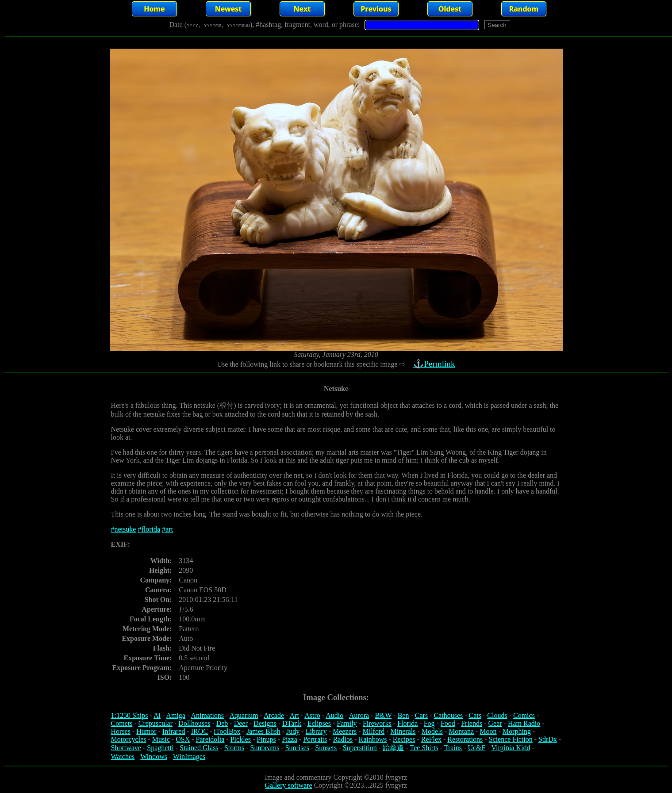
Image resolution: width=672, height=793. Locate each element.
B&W (383, 715)
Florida (407, 723)
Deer (241, 723)
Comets (122, 723)
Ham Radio (524, 723)
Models (432, 731)
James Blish (263, 731)
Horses (121, 731)
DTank (292, 723)
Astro (312, 715)
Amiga (176, 715)
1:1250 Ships (130, 715)
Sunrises (297, 748)
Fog (429, 723)
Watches (123, 757)
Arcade (274, 715)
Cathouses (448, 715)
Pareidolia (210, 739)
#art (167, 529)
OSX (183, 739)
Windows (154, 757)
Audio (334, 715)
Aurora (359, 715)
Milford (373, 731)
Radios (343, 739)
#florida (149, 529)
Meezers (345, 731)
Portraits (315, 739)
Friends (472, 723)
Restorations (465, 739)
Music (161, 739)
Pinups (266, 739)
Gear (495, 723)
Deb (222, 723)
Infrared (174, 731)
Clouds (497, 715)
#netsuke (124, 529)
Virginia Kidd (511, 748)
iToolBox (227, 731)
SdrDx (548, 739)
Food (448, 723)
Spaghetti (160, 748)
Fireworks (377, 723)
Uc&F (476, 748)
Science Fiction (511, 739)
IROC (200, 731)
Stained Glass (199, 748)
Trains (453, 748)
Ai (157, 715)
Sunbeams (265, 748)
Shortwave (126, 748)
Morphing (517, 731)
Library (316, 731)
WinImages (189, 757)
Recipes (404, 739)
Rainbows (372, 739)
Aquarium (244, 715)
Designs (265, 723)
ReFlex (431, 739)
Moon (488, 731)
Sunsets (326, 748)
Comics (524, 715)
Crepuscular (156, 723)
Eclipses (319, 723)
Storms (234, 748)
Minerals (403, 731)
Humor (146, 731)
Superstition (359, 748)
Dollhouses (194, 723)
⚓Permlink (435, 364)
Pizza (290, 739)
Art (294, 715)
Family (347, 723)
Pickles (241, 739)
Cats (475, 715)
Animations (207, 715)
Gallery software (289, 785)
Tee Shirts (424, 748)
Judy (293, 731)
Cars (421, 715)
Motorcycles (129, 739)
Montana (461, 731)
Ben (403, 715)
